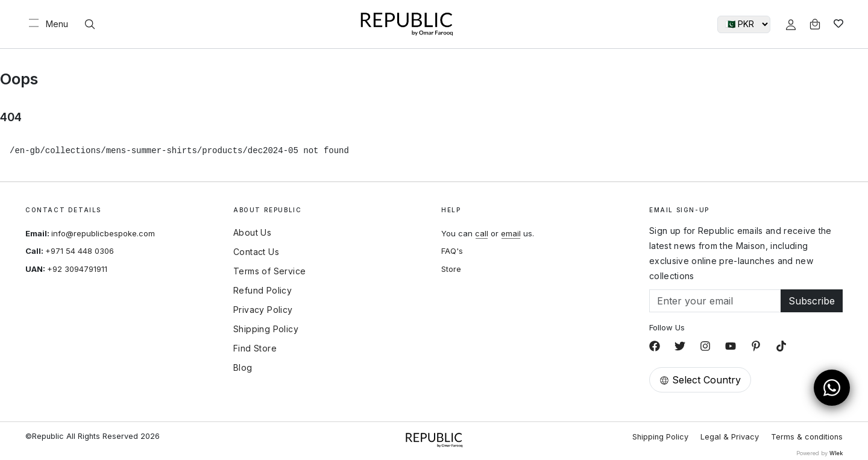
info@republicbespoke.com (103, 233)
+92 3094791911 (77, 269)
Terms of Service (269, 271)
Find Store (255, 348)
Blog (243, 368)
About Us (252, 233)
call (482, 233)
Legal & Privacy (730, 437)
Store (451, 269)
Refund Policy (263, 291)
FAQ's (452, 251)
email (511, 233)
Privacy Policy (263, 310)
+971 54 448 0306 (80, 251)
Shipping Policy (266, 329)
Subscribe (812, 301)
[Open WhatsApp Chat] (832, 388)
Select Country (700, 380)
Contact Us (256, 252)
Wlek (836, 453)
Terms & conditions (807, 437)
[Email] (715, 301)
